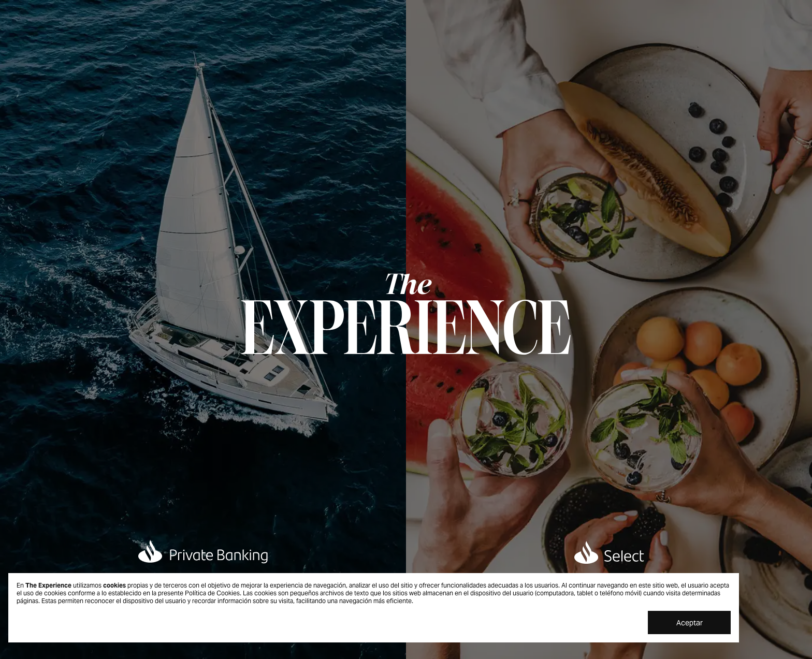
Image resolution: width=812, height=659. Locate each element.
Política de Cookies (212, 593)
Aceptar (690, 623)
